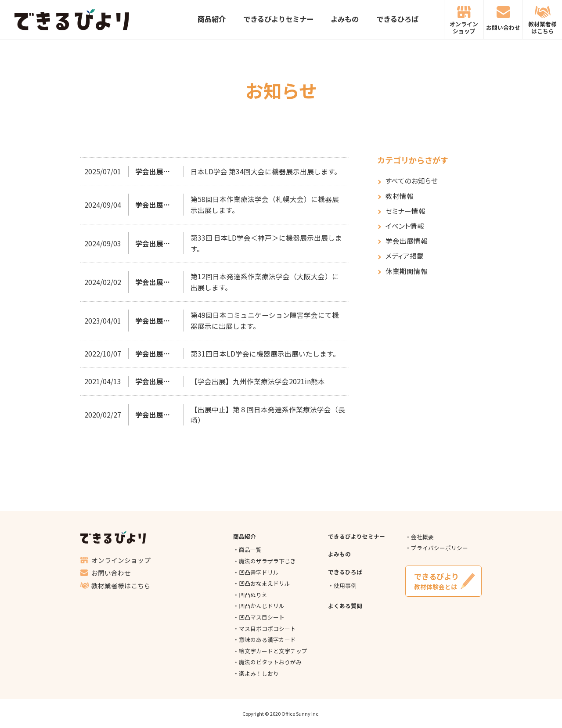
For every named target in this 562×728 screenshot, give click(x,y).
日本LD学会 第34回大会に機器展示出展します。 (266, 171)
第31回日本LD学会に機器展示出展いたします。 (265, 353)
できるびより (72, 20)
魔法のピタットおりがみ (270, 662)
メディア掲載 (405, 256)
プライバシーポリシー (440, 548)
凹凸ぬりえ (253, 595)
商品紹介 (212, 20)
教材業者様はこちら (542, 27)
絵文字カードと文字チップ (273, 651)
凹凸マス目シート (262, 617)
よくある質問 (345, 606)
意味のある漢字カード (267, 640)
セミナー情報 (405, 211)
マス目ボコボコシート (267, 629)
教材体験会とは (444, 581)
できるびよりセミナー (278, 20)
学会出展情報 (407, 241)
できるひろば (397, 20)
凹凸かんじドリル (262, 606)
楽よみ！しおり (259, 673)
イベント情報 (405, 226)
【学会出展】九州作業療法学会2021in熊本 (258, 381)
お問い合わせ (503, 27)
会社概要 (422, 537)
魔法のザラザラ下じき (267, 561)
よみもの (345, 20)
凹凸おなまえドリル (265, 583)
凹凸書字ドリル (259, 572)
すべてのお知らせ (412, 181)
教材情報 (400, 196)
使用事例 (345, 586)
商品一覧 (250, 550)
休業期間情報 (407, 271)
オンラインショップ (464, 27)
